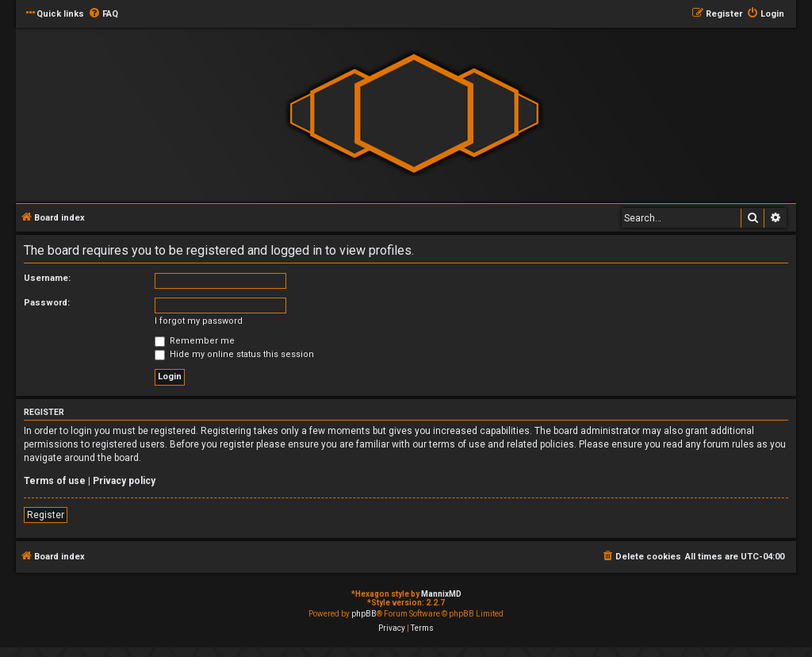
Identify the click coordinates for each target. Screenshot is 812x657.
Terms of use (55, 481)
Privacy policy (124, 481)
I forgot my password (199, 321)
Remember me (195, 341)
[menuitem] (103, 14)
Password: (47, 303)
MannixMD (441, 594)
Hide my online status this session (234, 354)
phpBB (364, 614)
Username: (47, 278)
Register (46, 515)
